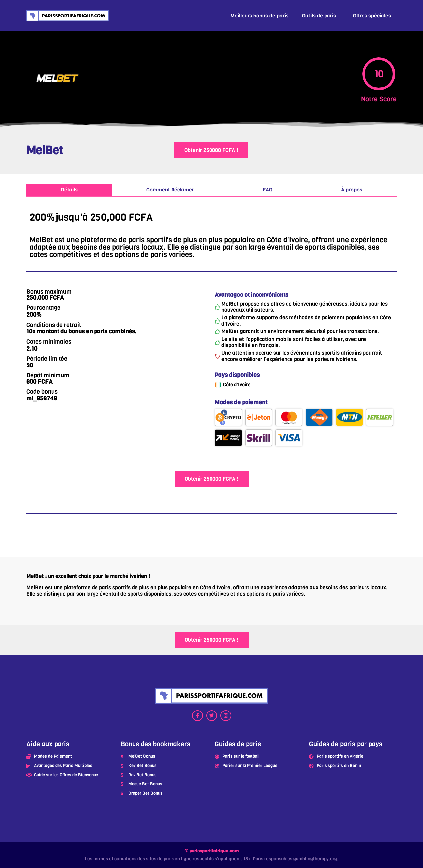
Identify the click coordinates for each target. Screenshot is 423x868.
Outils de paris (319, 16)
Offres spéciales (372, 16)
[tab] (69, 190)
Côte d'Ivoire (237, 385)
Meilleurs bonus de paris (259, 16)
